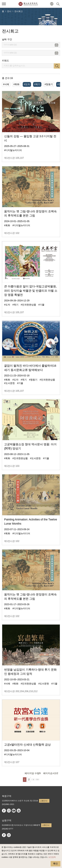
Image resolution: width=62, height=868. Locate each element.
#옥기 (37, 84)
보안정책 (52, 857)
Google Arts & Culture (19, 811)
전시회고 (19, 11)
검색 (57, 66)
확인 (56, 864)
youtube (14, 811)
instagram (9, 811)
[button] (52, 4)
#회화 (16, 84)
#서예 (6, 84)
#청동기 (49, 84)
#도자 (27, 84)
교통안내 (44, 801)
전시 (9, 11)
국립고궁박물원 (28, 4)
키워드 (5, 61)
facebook (4, 811)
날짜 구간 (7, 39)
